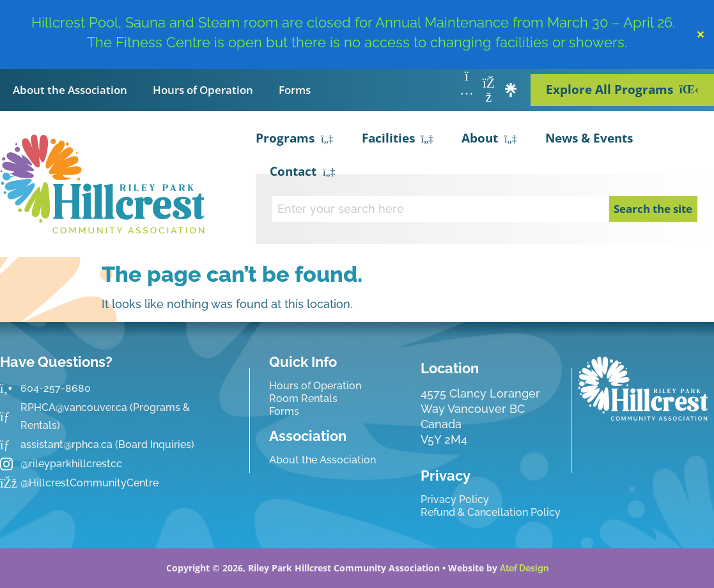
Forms (295, 90)
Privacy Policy (455, 499)
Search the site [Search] (653, 209)
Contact (303, 173)
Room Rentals (303, 398)
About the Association (70, 90)
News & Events (589, 138)
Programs (295, 139)
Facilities (398, 139)
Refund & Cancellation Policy (491, 512)
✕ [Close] (700, 35)
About (489, 139)
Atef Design (524, 568)
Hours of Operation (203, 90)
